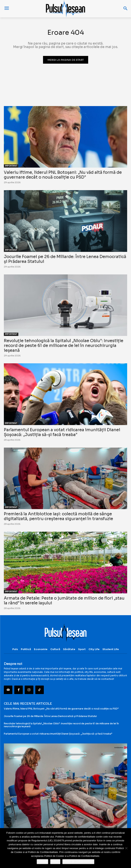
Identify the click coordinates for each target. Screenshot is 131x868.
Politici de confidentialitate (78, 862)
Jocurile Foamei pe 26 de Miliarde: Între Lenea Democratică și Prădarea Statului (65, 259)
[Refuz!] (126, 848)
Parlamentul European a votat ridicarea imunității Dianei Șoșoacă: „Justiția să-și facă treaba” (62, 432)
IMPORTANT (11, 166)
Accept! (42, 862)
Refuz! (55, 862)
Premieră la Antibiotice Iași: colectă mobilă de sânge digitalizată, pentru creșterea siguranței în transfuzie (58, 516)
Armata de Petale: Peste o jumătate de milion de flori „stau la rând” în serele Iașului (64, 601)
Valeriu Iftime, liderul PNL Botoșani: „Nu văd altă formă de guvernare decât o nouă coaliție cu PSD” (63, 175)
